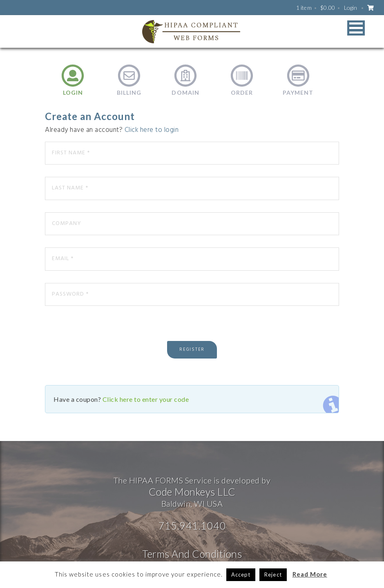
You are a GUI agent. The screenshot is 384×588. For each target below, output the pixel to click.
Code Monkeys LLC (192, 492)
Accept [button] (241, 575)
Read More (310, 574)
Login (351, 8)
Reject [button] (273, 575)
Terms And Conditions (192, 554)
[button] (356, 28)
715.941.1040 (192, 526)
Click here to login (152, 130)
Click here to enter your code (146, 399)
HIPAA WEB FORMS (191, 31)
